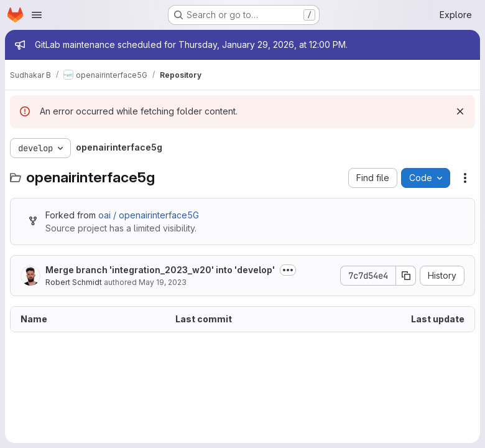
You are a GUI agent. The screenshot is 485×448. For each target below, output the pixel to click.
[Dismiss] (460, 111)
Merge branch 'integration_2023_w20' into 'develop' (160, 270)
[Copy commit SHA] (406, 276)
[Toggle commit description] (288, 270)
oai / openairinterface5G (149, 215)
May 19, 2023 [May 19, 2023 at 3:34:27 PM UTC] (163, 282)
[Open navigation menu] (37, 15)
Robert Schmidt (74, 282)
